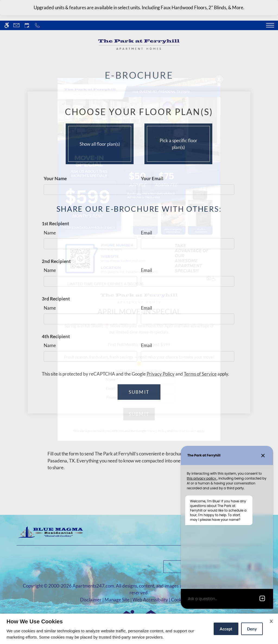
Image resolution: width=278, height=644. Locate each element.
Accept (226, 629)
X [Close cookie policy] (271, 621)
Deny (252, 629)
